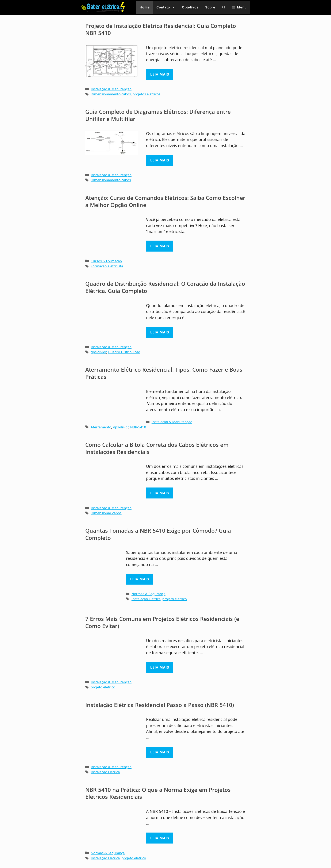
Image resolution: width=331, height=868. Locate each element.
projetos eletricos (146, 94)
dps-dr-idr (98, 352)
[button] (224, 7)
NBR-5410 (138, 427)
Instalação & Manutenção (111, 89)
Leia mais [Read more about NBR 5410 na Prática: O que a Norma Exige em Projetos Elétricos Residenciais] (160, 838)
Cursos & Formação (106, 261)
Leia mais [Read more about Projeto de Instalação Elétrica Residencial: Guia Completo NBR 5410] (160, 74)
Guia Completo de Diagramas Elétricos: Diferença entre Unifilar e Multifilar (158, 115)
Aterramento (101, 427)
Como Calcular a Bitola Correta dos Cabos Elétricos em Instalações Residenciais (157, 448)
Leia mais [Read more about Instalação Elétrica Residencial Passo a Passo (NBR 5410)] (160, 752)
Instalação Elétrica (146, 599)
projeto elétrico (175, 599)
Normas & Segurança (149, 594)
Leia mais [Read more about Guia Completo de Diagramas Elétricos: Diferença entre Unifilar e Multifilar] (160, 160)
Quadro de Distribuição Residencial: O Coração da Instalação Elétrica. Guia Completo (165, 287)
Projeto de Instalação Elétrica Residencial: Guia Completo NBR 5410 (161, 29)
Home (145, 7)
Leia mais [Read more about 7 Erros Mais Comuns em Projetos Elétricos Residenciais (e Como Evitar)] (160, 667)
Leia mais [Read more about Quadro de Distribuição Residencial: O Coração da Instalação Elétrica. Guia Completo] (160, 332)
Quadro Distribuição (124, 352)
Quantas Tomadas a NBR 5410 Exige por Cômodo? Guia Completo (158, 534)
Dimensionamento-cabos (111, 94)
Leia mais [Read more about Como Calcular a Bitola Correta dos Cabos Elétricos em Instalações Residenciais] (160, 493)
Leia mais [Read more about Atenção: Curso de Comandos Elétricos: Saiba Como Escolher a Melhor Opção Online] (160, 246)
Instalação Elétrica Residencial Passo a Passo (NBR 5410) (160, 705)
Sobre (210, 7)
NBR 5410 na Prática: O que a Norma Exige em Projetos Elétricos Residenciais (158, 793)
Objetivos (190, 7)
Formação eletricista (107, 266)
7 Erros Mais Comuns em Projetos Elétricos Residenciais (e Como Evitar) (162, 622)
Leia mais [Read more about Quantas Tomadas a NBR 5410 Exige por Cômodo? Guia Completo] (140, 579)
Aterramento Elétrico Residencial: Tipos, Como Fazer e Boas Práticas (164, 373)
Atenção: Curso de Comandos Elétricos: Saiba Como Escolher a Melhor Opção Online (165, 201)
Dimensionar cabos (106, 513)
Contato (168, 7)
